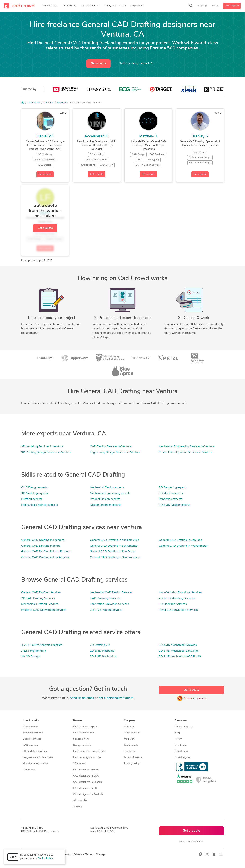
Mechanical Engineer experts (40, 505)
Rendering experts (171, 499)
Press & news (132, 733)
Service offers (81, 739)
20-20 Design (30, 657)
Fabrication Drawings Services (109, 604)
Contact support (184, 727)
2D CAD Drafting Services (38, 598)
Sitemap (78, 807)
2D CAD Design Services (106, 610)
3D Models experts (171, 493)
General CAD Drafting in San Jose (180, 540)
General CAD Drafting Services (41, 593)
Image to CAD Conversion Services (44, 610)
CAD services (30, 745)
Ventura (61, 103)
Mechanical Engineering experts (110, 493)
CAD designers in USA (86, 776)
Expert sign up (183, 757)
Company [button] (129, 721)
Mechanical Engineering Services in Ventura (187, 447)
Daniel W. (45, 136)
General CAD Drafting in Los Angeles (45, 557)
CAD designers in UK (85, 788)
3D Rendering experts (173, 488)
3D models (79, 764)
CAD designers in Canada (88, 782)
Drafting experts (32, 499)
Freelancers (34, 103)
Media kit (129, 739)
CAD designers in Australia (88, 794)
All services (29, 770)
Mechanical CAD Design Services (111, 593)
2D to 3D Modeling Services (177, 598)
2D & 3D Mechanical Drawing (178, 645)
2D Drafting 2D (100, 645)
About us (129, 727)
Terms (89, 855)
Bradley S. (200, 136)
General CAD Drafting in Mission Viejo (115, 540)
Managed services (33, 733)
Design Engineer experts (106, 505)
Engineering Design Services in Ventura (115, 452)
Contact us (130, 751)
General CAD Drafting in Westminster (183, 546)
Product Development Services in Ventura (185, 452)
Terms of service (133, 757)
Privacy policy (132, 764)
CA (52, 103)
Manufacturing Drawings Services (180, 593)
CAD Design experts (34, 488)
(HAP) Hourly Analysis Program (42, 645)
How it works (30, 727)
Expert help (181, 751)
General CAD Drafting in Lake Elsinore (46, 552)
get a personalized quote (116, 698)
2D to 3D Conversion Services (178, 610)
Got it (13, 857)
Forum (178, 739)
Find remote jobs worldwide (89, 751)
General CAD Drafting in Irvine (41, 546)
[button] (70, 6)
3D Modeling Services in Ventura (42, 447)
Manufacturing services (36, 764)
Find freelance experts (86, 727)
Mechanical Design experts (107, 488)
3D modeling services (35, 751)
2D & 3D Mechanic (102, 651)
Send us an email (82, 698)
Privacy (78, 855)
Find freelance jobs (84, 733)
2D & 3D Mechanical (103, 657)
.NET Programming (34, 651)
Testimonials (131, 745)
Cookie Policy (45, 859)
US (45, 103)
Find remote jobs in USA (87, 757)
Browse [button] (78, 721)
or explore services (191, 841)
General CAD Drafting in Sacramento (114, 546)
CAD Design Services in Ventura (111, 447)
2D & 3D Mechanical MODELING (180, 657)
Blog (177, 733)
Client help (181, 745)
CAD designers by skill (86, 770)
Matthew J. (148, 136)
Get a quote (232, 6)
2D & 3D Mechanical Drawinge (179, 651)
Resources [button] (181, 721)
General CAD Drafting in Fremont (43, 540)
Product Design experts (105, 499)
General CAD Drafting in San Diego (113, 552)
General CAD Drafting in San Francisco (115, 557)
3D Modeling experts (35, 493)
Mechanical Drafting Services (40, 604)
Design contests (32, 739)
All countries (80, 801)
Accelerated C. (97, 136)
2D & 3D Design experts (175, 505)
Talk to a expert (136, 63)
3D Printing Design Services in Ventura (46, 452)
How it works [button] (31, 721)
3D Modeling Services (173, 604)
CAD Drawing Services (105, 598)
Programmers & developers (38, 757)
